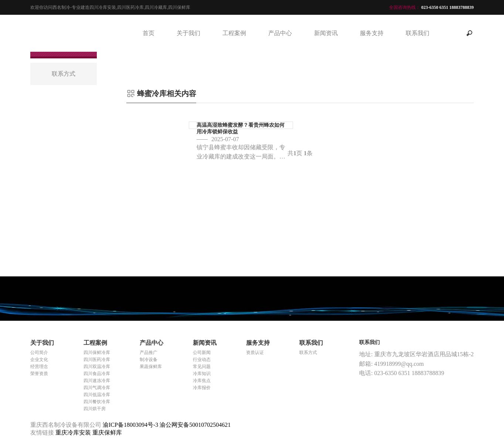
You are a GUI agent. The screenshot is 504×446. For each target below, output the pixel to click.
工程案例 (234, 33)
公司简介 (39, 353)
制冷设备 (149, 360)
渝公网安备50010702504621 (195, 425)
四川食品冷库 (97, 374)
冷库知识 (202, 374)
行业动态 (202, 360)
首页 (149, 33)
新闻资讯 (326, 33)
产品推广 (149, 353)
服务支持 (372, 33)
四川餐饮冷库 (97, 402)
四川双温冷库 (97, 367)
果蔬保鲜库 (151, 367)
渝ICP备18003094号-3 (130, 425)
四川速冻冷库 (97, 381)
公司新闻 (202, 353)
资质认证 (255, 353)
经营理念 (39, 367)
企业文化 (39, 360)
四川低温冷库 (97, 395)
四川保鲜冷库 (97, 353)
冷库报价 (202, 388)
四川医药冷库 (97, 360)
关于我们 (188, 33)
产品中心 (280, 33)
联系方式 (308, 353)
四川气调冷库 (97, 388)
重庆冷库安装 (74, 433)
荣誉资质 (39, 374)
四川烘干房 (95, 409)
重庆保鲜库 (107, 433)
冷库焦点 (202, 381)
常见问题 (202, 367)
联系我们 (418, 33)
